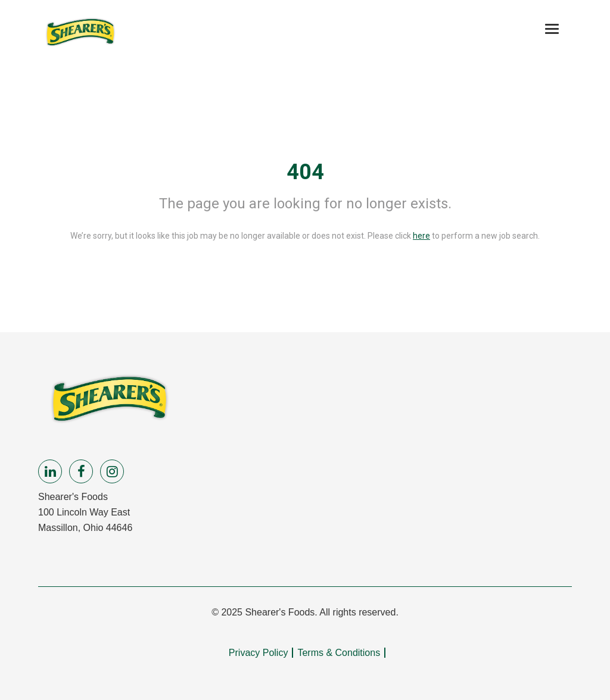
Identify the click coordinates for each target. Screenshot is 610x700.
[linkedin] (50, 471)
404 (305, 172)
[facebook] (81, 471)
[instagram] (112, 471)
